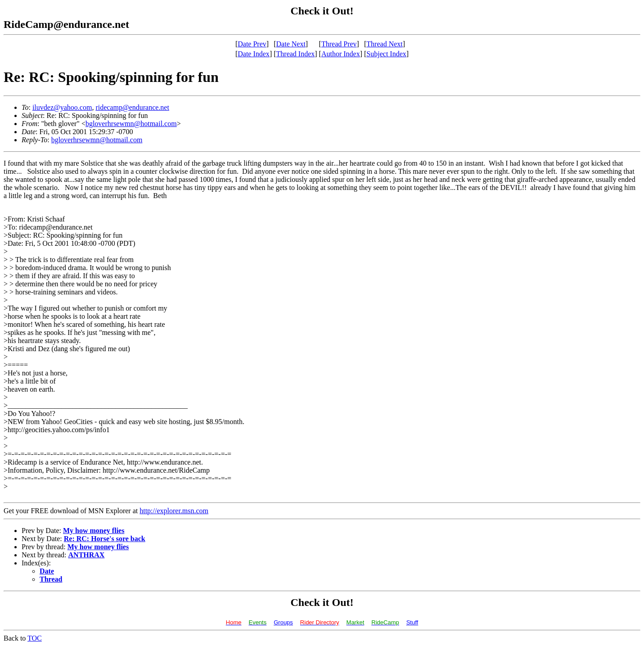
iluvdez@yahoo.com (62, 107)
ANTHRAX (87, 555)
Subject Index (386, 54)
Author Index (341, 54)
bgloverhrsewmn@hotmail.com (131, 124)
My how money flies (94, 531)
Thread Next (384, 44)
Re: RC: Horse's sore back (105, 539)
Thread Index (296, 54)
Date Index (254, 54)
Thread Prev (339, 44)
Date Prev (252, 44)
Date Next (291, 44)
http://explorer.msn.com (174, 511)
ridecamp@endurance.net (132, 107)
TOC (35, 638)
